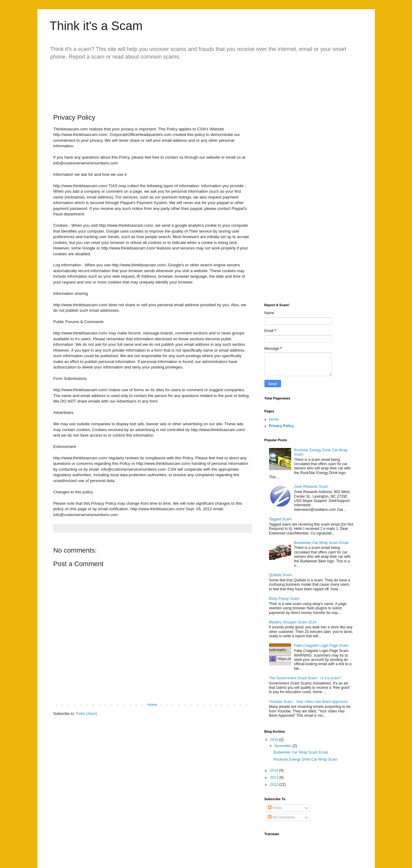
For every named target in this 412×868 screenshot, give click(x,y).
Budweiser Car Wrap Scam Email (321, 543)
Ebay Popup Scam (284, 599)
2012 (275, 785)
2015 (275, 740)
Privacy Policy (281, 426)
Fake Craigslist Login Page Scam (321, 646)
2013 (275, 777)
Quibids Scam (281, 575)
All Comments (281, 817)
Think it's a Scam (96, 26)
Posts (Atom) (86, 714)
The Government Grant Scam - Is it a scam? (305, 678)
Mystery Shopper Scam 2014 (293, 622)
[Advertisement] (171, 82)
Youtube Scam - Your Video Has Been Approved (308, 702)
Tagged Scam (280, 519)
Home (152, 705)
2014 (275, 770)
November (283, 746)
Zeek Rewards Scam (311, 487)
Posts (275, 808)
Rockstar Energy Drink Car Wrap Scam (305, 759)
